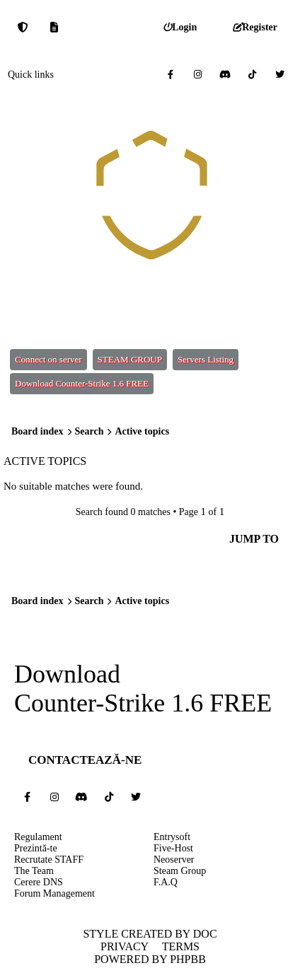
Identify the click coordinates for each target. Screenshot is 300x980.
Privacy (125, 946)
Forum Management (54, 893)
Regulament (38, 837)
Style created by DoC (150, 934)
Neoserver (174, 860)
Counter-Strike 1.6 (109, 703)
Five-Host (173, 848)
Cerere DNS (39, 882)
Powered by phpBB (150, 959)
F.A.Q (166, 882)
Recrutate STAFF (49, 860)
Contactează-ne (85, 760)
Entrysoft (172, 837)
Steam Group (180, 871)
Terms (181, 946)
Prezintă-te (36, 848)
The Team (34, 871)
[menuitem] (180, 28)
